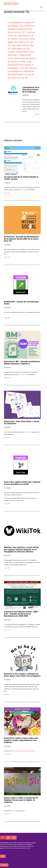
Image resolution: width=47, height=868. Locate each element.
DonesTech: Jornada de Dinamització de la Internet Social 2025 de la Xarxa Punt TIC (21, 239)
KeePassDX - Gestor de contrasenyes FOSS (21, 303)
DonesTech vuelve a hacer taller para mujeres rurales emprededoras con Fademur (21, 740)
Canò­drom (27, 432)
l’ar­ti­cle (14, 811)
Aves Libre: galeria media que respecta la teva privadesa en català (22, 483)
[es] (8, 838)
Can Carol (23, 375)
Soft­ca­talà (24, 190)
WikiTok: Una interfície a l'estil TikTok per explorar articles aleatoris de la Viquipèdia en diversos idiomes (21, 550)
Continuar (4, 865)
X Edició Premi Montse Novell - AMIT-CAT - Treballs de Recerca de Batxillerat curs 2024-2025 (21, 614)
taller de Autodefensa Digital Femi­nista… (24, 751)
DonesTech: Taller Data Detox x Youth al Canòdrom (22, 423)
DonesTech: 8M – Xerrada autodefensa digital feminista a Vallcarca (22, 363)
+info (3, 856)
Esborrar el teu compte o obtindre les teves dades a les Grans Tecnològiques (22, 675)
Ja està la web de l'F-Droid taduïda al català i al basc (21, 178)
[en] (14, 838)
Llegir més (38, 114)
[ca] (3, 838)
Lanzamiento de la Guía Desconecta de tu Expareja (31, 90)
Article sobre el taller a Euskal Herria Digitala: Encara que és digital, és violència (21, 800)
